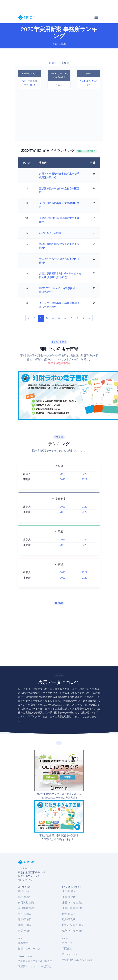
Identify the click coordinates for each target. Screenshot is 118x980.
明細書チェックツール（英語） (35, 966)
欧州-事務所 (69, 919)
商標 (33, 85)
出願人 (53, 63)
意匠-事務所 (25, 919)
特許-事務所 (25, 897)
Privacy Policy (70, 954)
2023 (82, 81)
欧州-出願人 (69, 914)
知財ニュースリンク (29, 949)
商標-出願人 (25, 925)
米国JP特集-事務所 (73, 908)
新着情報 (23, 943)
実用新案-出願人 (27, 903)
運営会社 (67, 943)
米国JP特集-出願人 (73, 903)
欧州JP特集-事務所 (73, 931)
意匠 (27, 85)
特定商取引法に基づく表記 (77, 960)
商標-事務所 (25, 931)
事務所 (65, 63)
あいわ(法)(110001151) (51, 233)
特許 (24, 81)
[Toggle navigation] (96, 17)
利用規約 (67, 949)
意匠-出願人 (25, 914)
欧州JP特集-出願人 (73, 925)
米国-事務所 (69, 897)
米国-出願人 (69, 891)
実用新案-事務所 (27, 908)
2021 (95, 81)
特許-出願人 (25, 891)
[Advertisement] (59, 113)
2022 (88, 81)
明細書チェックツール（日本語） (36, 961)
